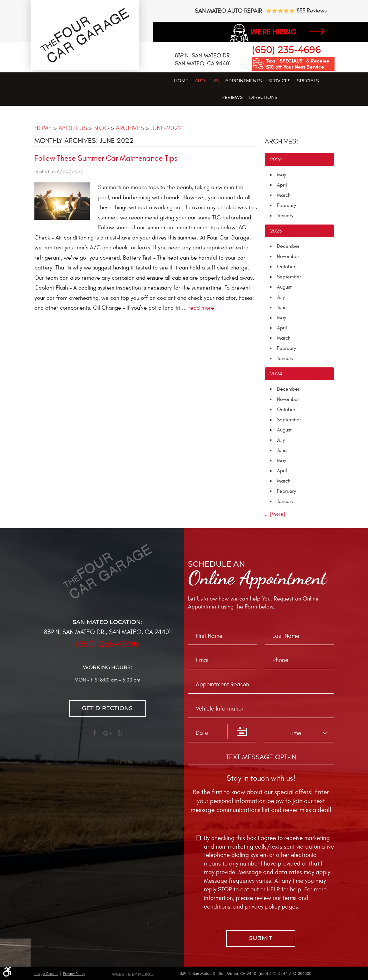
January (285, 216)
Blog (101, 128)
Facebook (95, 736)
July (281, 297)
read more (201, 308)
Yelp (120, 736)
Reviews (232, 98)
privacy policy (263, 907)
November (288, 256)
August (284, 287)
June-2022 (166, 128)
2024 (276, 374)
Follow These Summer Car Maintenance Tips (106, 158)
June (282, 307)
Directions (263, 98)
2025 (276, 231)
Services (279, 81)
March (284, 195)
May (281, 175)
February (286, 205)
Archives (130, 128)
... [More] (275, 514)
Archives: (281, 141)
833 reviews (312, 11)
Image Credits (46, 974)
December (288, 246)
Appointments (244, 81)
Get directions (107, 709)
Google (107, 736)
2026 (276, 159)
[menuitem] (181, 81)
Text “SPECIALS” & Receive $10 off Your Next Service (298, 64)
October (286, 267)
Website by (133, 974)
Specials (308, 81)
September (289, 277)
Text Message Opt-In (261, 757)
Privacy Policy (74, 974)
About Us (207, 81)
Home (181, 81)
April (282, 185)
